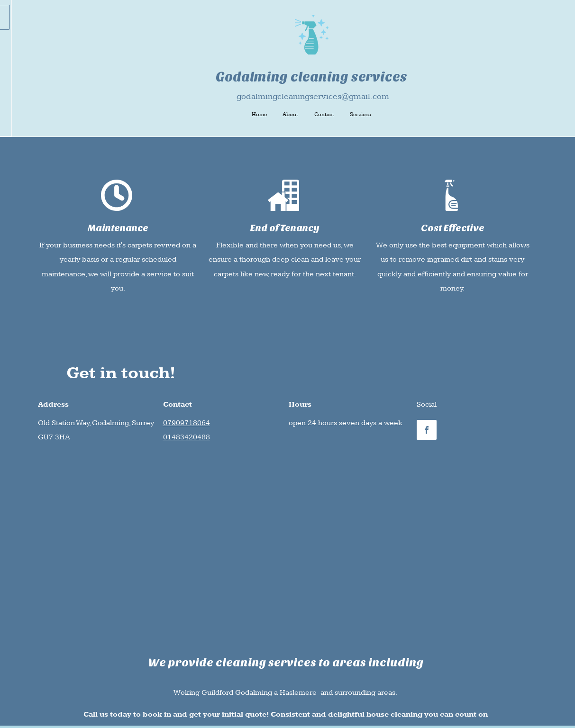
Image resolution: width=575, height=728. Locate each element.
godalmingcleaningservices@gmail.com (313, 96)
